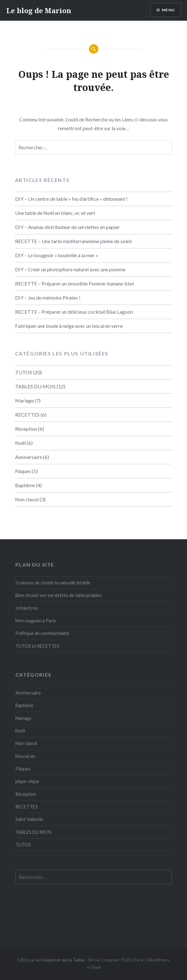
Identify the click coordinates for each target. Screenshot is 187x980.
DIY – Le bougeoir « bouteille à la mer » (57, 255)
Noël (20, 443)
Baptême (25, 485)
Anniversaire (29, 457)
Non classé (27, 499)
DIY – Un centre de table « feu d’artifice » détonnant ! (71, 199)
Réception (26, 429)
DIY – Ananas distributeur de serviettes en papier (67, 227)
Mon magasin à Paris (36, 621)
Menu (168, 10)
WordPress (158, 960)
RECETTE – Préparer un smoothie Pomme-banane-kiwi (74, 283)
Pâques (23, 471)
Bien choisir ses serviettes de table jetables (59, 595)
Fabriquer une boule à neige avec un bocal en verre (69, 326)
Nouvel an (25, 756)
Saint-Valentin (29, 819)
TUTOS (24, 372)
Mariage (24, 400)
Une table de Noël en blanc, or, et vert (55, 213)
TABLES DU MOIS (35, 386)
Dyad (96, 967)
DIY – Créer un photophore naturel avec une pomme (70, 269)
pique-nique (27, 781)
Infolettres (27, 608)
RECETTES (27, 415)
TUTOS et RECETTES (37, 646)
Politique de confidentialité (42, 633)
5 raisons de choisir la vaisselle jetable (53, 583)
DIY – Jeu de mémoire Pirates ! (48, 298)
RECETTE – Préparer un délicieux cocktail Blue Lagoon (74, 312)
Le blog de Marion (39, 10)
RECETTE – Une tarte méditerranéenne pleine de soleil (73, 241)
